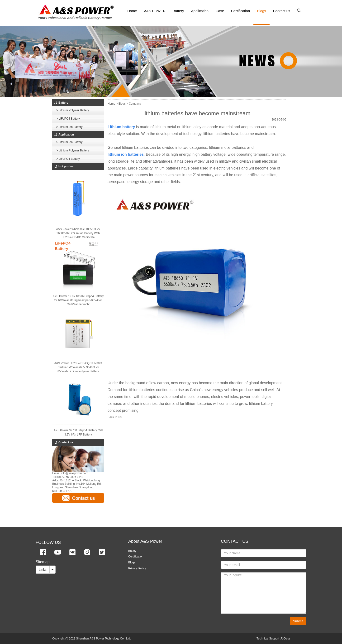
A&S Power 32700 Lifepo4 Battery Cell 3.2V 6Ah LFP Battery (78, 432)
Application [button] (200, 11)
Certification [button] (240, 11)
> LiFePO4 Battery (68, 119)
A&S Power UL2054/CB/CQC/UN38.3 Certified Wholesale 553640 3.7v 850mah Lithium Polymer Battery (78, 367)
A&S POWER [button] (155, 11)
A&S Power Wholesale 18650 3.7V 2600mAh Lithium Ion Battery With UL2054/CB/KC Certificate (78, 233)
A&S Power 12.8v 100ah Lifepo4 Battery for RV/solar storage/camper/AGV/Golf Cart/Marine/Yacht (78, 300)
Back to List (115, 417)
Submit (298, 621)
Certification (136, 557)
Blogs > (123, 104)
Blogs (132, 562)
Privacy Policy (137, 568)
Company (135, 104)
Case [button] (220, 11)
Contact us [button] (282, 11)
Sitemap (43, 562)
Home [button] (132, 11)
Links (43, 570)
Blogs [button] (261, 11)
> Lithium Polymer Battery (73, 110)
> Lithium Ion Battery (69, 127)
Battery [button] (178, 11)
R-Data (285, 639)
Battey (132, 551)
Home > (113, 104)
